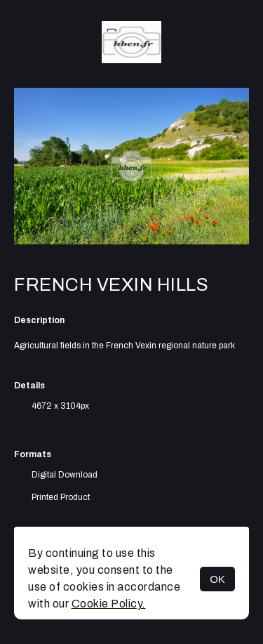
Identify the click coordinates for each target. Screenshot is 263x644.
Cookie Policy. (109, 604)
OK (217, 579)
